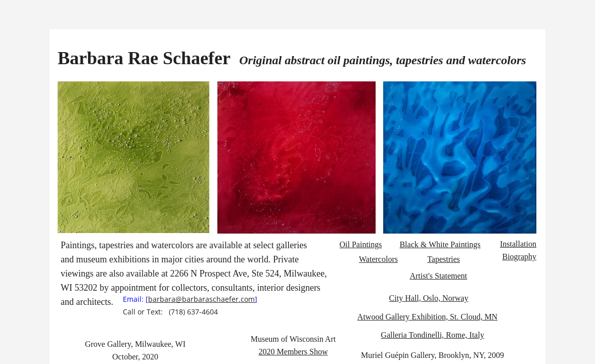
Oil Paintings (360, 244)
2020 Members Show (293, 352)
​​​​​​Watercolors (378, 259)
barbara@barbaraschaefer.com (201, 299)
